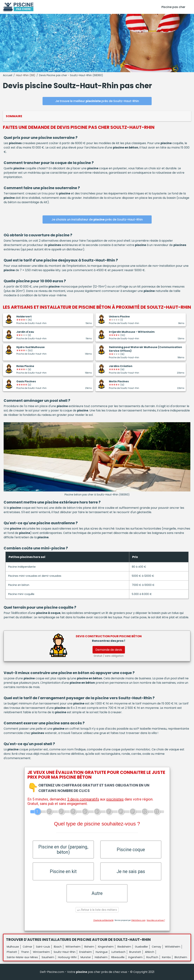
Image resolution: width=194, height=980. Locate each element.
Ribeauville (118, 957)
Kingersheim (106, 947)
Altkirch (150, 952)
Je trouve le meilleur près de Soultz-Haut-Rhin (97, 101)
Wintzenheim (41, 952)
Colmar (27, 947)
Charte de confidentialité (103, 920)
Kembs (166, 957)
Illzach (58, 947)
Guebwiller (141, 947)
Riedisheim (124, 947)
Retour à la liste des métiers (97, 910)
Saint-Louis (43, 947)
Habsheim (101, 957)
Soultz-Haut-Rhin (65, 952)
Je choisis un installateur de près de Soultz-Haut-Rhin (97, 219)
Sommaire (14, 116)
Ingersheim (135, 957)
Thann (25, 952)
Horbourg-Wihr (67, 957)
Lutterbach (118, 952)
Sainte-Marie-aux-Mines (22, 957)
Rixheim (89, 947)
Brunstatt (135, 952)
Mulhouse (13, 947)
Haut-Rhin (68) (26, 75)
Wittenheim (73, 947)
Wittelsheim (173, 947)
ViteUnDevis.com (138, 920)
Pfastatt (12, 952)
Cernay (156, 947)
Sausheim (48, 957)
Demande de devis (109, 650)
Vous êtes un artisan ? (156, 920)
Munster (86, 957)
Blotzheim (181, 957)
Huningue (102, 952)
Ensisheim (86, 952)
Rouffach (152, 957)
